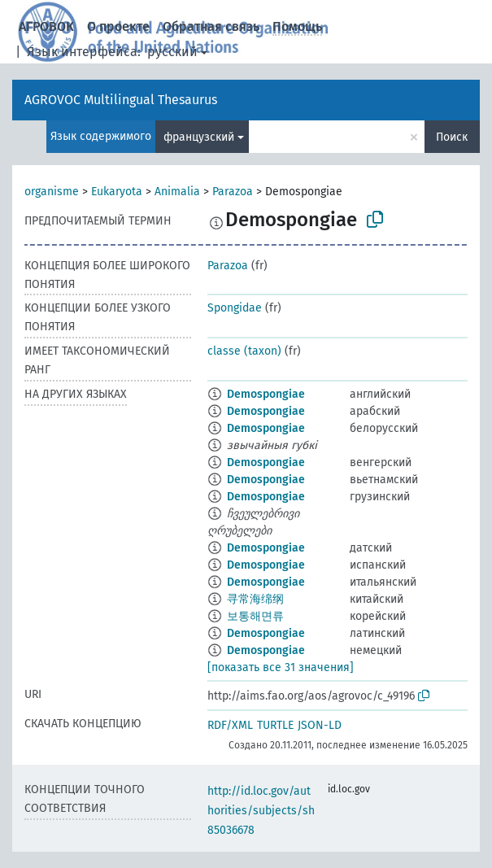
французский (199, 137)
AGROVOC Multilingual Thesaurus (121, 100)
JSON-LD (320, 725)
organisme (52, 192)
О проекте (118, 26)
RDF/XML (230, 725)
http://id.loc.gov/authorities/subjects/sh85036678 (261, 811)
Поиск (452, 137)
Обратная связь (211, 26)
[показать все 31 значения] (281, 667)
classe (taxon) (244, 351)
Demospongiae (266, 394)
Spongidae (235, 308)
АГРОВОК (46, 26)
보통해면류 (255, 616)
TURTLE (275, 725)
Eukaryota (117, 192)
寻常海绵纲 (255, 599)
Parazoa (233, 192)
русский (172, 52)
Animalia (177, 192)
